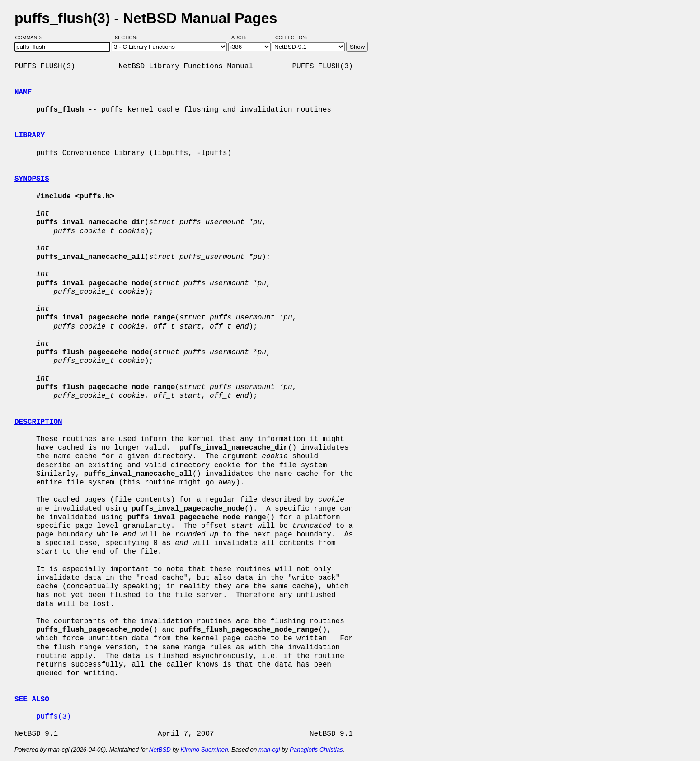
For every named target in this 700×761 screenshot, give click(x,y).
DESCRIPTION (38, 422)
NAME (23, 93)
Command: (31, 38)
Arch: (243, 38)
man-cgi (269, 749)
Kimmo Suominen (204, 749)
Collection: (291, 38)
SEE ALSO (32, 700)
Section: (128, 38)
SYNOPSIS (32, 179)
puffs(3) (54, 717)
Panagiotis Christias (316, 749)
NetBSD (160, 749)
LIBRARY (30, 136)
